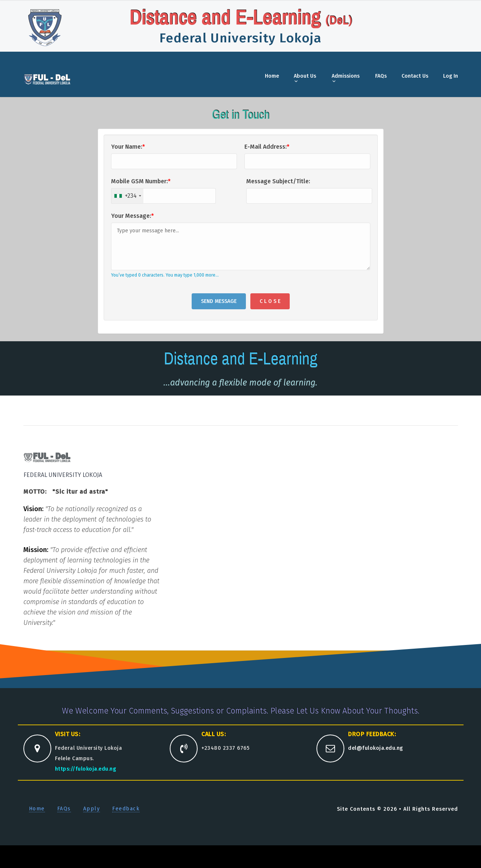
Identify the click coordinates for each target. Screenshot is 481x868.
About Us (305, 76)
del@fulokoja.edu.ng (376, 748)
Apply (92, 809)
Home (272, 76)
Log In (451, 76)
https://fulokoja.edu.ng (86, 769)
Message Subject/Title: (278, 181)
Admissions (346, 76)
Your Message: (132, 216)
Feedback (126, 809)
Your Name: (128, 147)
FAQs (381, 76)
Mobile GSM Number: (141, 181)
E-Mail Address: (267, 147)
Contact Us (415, 76)
